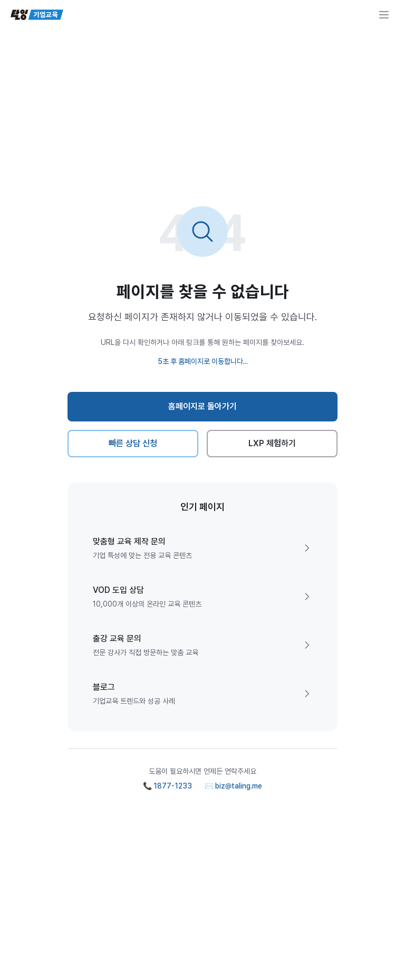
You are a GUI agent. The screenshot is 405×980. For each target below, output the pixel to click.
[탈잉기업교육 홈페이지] (37, 15)
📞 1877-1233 (167, 786)
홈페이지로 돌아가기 (203, 406)
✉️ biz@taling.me (233, 786)
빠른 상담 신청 (133, 443)
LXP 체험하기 (272, 443)
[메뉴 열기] (384, 15)
